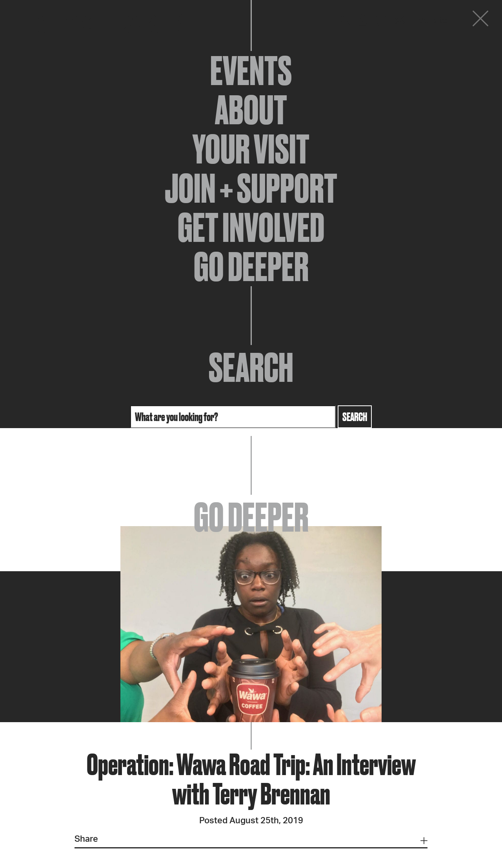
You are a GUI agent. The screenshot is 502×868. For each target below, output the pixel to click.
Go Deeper (251, 267)
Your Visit (251, 149)
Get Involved (251, 227)
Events (251, 71)
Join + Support (251, 188)
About (251, 110)
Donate (433, 20)
